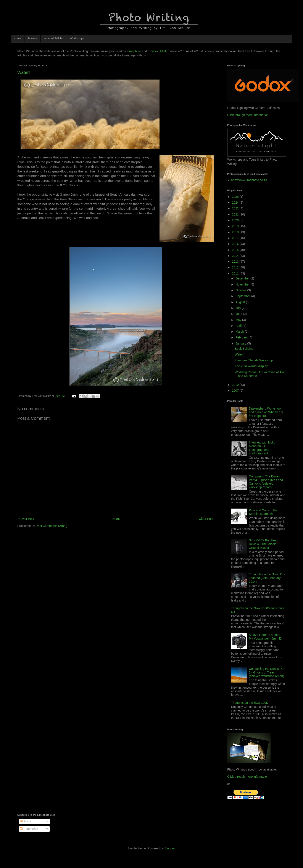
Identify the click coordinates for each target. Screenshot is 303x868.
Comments (29, 829)
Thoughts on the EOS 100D (250, 703)
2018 (236, 232)
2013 (236, 262)
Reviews (32, 39)
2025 (236, 197)
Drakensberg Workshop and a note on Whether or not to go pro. (266, 412)
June (239, 314)
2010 (236, 385)
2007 (236, 391)
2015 (236, 250)
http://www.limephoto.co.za (249, 180)
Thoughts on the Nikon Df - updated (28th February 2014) (267, 578)
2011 (236, 273)
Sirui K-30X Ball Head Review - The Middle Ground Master (264, 544)
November (243, 284)
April (239, 326)
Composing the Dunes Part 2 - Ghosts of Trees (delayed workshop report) (267, 672)
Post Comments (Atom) (52, 526)
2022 (236, 208)
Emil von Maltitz (158, 51)
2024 (236, 203)
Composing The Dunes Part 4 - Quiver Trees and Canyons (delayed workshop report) (266, 482)
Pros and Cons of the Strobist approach (263, 512)
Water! (24, 72)
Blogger (170, 848)
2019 (236, 226)
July (239, 308)
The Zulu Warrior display (251, 366)
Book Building (244, 349)
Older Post (206, 519)
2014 (236, 256)
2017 (236, 238)
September (243, 296)
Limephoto (134, 51)
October (241, 290)
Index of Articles (54, 39)
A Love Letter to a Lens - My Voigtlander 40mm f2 (265, 637)
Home (18, 39)
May (239, 320)
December (243, 278)
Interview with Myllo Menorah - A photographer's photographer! (262, 448)
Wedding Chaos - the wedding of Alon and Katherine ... (260, 374)
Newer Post (26, 519)
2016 (236, 244)
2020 (236, 220)
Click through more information (248, 115)
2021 (236, 214)
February (242, 337)
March (240, 332)
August (241, 302)
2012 (236, 267)
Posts (25, 821)
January (241, 343)
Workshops (77, 39)
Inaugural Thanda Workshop (254, 360)
